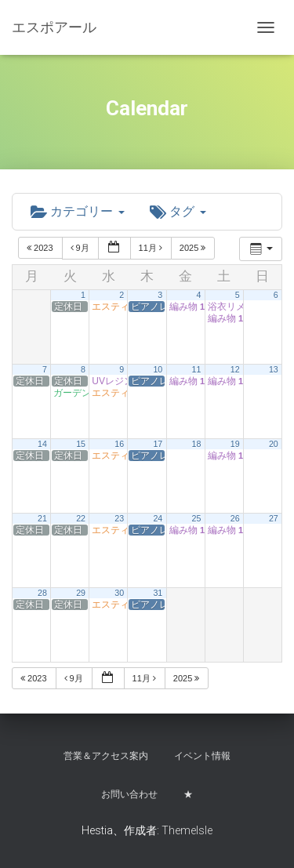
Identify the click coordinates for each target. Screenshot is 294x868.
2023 (41, 248)
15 (81, 444)
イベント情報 (202, 756)
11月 (152, 248)
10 (158, 369)
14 (42, 444)
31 (158, 593)
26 (235, 518)
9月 (81, 248)
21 (42, 518)
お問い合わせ (129, 794)
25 (197, 518)
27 (274, 518)
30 (119, 593)
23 (119, 518)
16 (119, 444)
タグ (178, 211)
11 (197, 369)
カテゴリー (78, 211)
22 (81, 518)
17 (158, 444)
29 (81, 593)
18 (197, 444)
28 (42, 593)
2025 (194, 248)
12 (235, 369)
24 (158, 518)
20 (274, 444)
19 (235, 444)
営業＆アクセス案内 (106, 756)
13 (274, 369)
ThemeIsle (187, 830)
